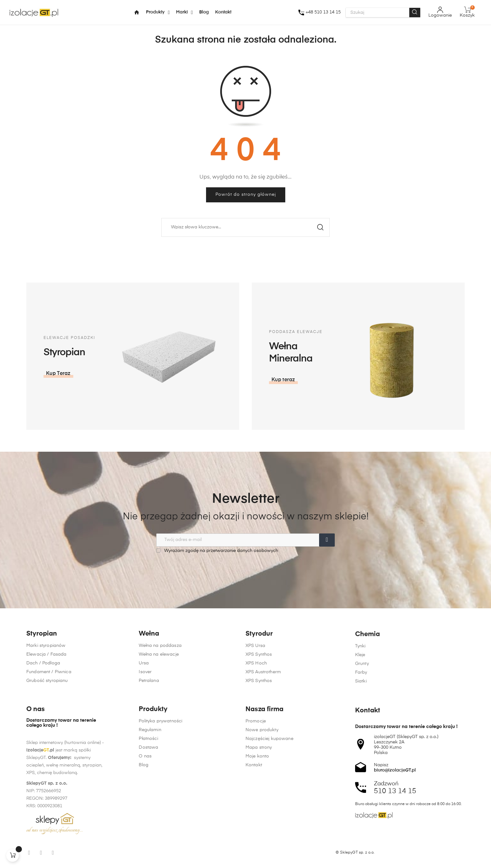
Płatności (148, 812)
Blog (144, 838)
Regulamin (150, 803)
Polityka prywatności (160, 794)
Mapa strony (259, 859)
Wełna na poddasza (160, 675)
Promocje (256, 833)
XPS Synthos (259, 700)
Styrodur (259, 679)
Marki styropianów (46, 670)
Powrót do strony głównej (246, 195)
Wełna (149, 664)
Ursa (144, 693)
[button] (385, 380)
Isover (145, 702)
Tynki (360, 699)
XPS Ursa (255, 691)
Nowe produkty (262, 841)
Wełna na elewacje (159, 684)
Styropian (42, 659)
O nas (145, 829)
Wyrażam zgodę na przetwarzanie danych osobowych (217, 551)
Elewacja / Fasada (46, 679)
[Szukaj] (246, 227)
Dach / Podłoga (43, 688)
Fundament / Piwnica (49, 697)
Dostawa (148, 820)
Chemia (367, 687)
